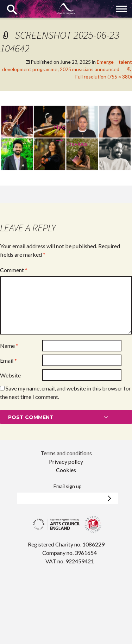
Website (10, 375)
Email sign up (68, 486)
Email (8, 360)
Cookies (66, 470)
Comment (14, 270)
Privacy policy (66, 461)
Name (9, 346)
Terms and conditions (66, 453)
